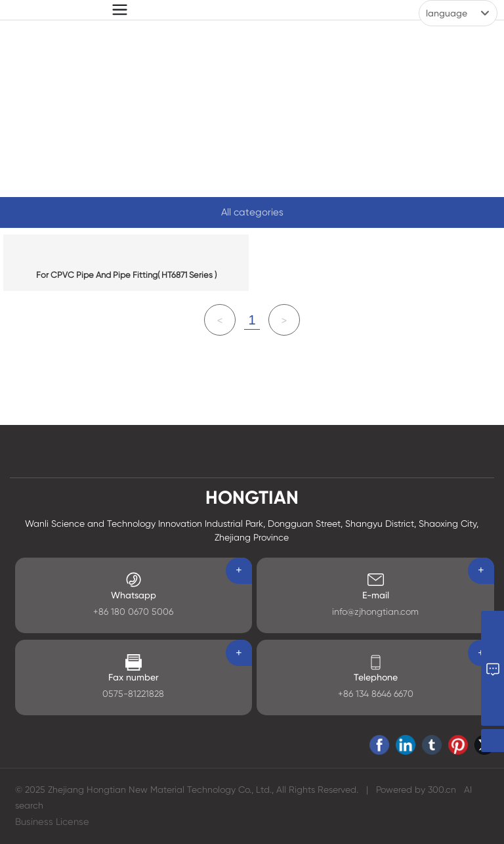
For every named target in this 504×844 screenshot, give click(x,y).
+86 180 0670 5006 (133, 611)
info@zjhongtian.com (375, 611)
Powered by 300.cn (416, 789)
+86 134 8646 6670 (376, 694)
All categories (252, 212)
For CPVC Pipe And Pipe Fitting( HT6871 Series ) (126, 275)
